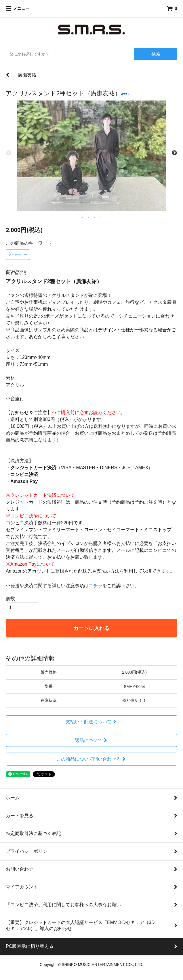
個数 (10, 599)
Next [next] (174, 153)
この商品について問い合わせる (92, 759)
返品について (92, 740)
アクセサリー (18, 255)
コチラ (96, 586)
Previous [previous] (9, 153)
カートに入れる (91, 628)
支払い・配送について (92, 722)
